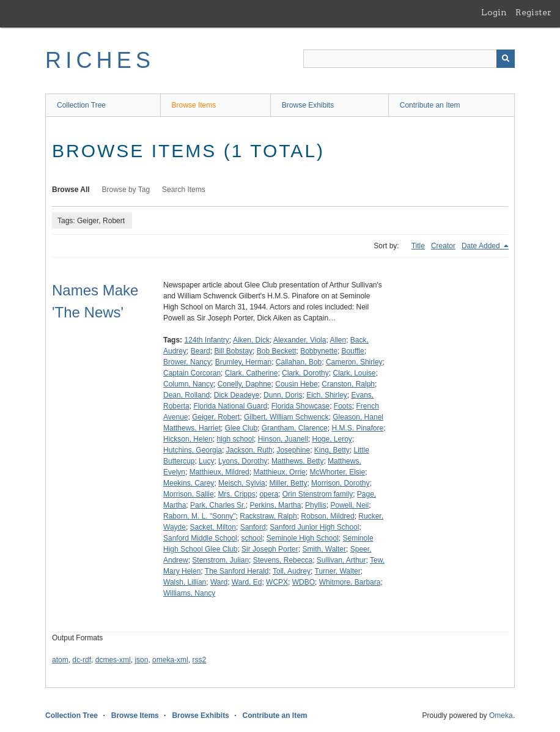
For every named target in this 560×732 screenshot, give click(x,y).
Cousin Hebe (296, 384)
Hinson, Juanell (283, 439)
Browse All (71, 190)
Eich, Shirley (327, 395)
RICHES (100, 60)
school (252, 538)
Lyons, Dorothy (243, 461)
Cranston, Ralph (348, 384)
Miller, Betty (288, 483)
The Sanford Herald (237, 571)
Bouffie (353, 351)
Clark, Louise (354, 373)
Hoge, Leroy (332, 439)
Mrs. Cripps (236, 494)
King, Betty (332, 450)
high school (235, 439)
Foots (343, 406)
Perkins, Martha (275, 505)
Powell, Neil (349, 505)
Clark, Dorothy (305, 373)
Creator (443, 246)
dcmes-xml (113, 660)
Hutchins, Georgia (193, 450)
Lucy (206, 461)
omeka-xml (170, 660)
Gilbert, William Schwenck (286, 417)
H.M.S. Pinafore (357, 428)
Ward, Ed (247, 582)
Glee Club (241, 428)
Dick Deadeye (237, 395)
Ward (219, 582)
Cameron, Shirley (354, 362)
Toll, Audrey (292, 571)
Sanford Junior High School (314, 527)
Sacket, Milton (213, 527)
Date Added (482, 246)
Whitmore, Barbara (350, 582)
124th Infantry (206, 340)
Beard (201, 351)
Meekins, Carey (189, 483)
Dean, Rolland (186, 395)
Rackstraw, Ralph (268, 516)
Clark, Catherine (252, 373)
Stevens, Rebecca (283, 560)
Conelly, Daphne (245, 384)
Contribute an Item (430, 105)
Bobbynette (319, 351)
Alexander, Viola (300, 340)
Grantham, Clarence (295, 428)
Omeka (501, 715)
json (141, 660)
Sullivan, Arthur (341, 560)
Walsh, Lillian (185, 582)
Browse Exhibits (308, 105)
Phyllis (316, 505)
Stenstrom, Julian (220, 560)
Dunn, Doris (283, 395)
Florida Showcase (300, 406)
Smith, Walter (324, 549)
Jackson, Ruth (249, 450)
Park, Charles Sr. (218, 505)
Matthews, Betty (297, 461)
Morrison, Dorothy (340, 483)
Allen (338, 340)
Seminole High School (303, 538)
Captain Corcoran (192, 373)
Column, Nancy (188, 384)
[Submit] (506, 59)
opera (269, 494)
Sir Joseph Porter (270, 549)
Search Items (184, 190)
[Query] (409, 59)
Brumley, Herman (243, 362)
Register (533, 12)
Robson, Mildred (327, 516)
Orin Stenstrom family (318, 494)
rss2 (199, 660)
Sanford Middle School (200, 538)
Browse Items (194, 105)
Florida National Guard (230, 406)
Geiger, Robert (216, 417)
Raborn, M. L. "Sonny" (200, 516)
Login (494, 12)
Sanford (253, 527)
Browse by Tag (126, 190)
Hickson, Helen (188, 439)
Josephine (293, 450)
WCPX (277, 582)
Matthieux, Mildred (219, 472)
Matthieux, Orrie (279, 472)
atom (60, 660)
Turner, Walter (338, 571)
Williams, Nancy (189, 593)
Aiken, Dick (251, 340)
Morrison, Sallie (189, 494)
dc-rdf (82, 660)
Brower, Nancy (187, 362)
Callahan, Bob (299, 362)
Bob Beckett (277, 351)
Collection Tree (81, 105)
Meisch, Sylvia (242, 483)
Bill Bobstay (233, 351)
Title (418, 246)
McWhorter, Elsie (337, 472)
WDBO (304, 582)
